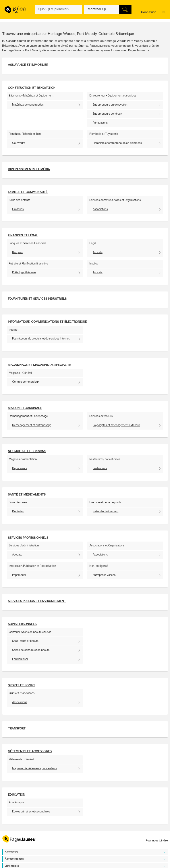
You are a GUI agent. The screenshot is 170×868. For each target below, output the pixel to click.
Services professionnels (28, 538)
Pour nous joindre (157, 841)
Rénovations (100, 123)
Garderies (18, 209)
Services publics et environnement (37, 601)
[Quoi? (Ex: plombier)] (59, 10)
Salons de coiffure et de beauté (31, 650)
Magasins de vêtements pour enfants (35, 769)
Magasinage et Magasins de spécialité (40, 365)
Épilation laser (20, 659)
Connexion (149, 12)
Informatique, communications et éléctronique (47, 322)
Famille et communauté (28, 192)
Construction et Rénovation (32, 88)
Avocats (98, 252)
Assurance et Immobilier (28, 65)
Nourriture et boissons (27, 451)
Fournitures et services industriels (37, 299)
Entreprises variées (104, 575)
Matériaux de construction (28, 105)
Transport (17, 729)
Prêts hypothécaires (24, 273)
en (163, 13)
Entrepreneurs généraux (107, 114)
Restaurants (100, 468)
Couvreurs (19, 143)
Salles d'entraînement (106, 512)
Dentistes (18, 512)
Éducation (17, 795)
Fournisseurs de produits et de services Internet (41, 339)
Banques (17, 252)
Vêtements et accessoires (30, 751)
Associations (100, 209)
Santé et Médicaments (27, 495)
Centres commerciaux (26, 382)
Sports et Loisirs (22, 686)
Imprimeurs (19, 575)
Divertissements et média (29, 169)
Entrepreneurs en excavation (110, 105)
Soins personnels (22, 624)
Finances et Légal (23, 236)
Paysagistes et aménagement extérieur (116, 425)
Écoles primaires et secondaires (31, 812)
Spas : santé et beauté (25, 641)
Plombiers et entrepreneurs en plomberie (117, 143)
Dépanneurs (20, 468)
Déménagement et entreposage (32, 425)
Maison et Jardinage (25, 408)
